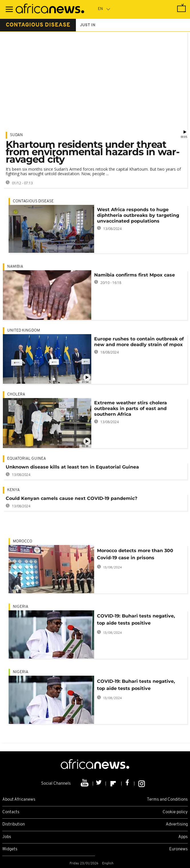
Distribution (14, 824)
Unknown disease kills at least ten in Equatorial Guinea (72, 467)
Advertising (177, 824)
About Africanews (19, 800)
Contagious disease (33, 201)
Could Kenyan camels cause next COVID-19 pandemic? (71, 498)
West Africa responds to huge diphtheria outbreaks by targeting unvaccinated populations (138, 215)
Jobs (7, 837)
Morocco (23, 541)
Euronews (178, 849)
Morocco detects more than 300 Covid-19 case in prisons (135, 554)
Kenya (13, 490)
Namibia (15, 267)
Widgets (10, 849)
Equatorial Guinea (27, 459)
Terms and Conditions (167, 800)
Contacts (11, 812)
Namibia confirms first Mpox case (135, 275)
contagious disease (38, 25)
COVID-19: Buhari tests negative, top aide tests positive (136, 619)
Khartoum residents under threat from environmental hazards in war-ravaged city (93, 152)
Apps (183, 837)
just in (88, 25)
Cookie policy (175, 812)
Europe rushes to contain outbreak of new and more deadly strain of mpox (139, 342)
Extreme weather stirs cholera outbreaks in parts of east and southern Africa (131, 408)
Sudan (16, 135)
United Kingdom (24, 331)
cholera (16, 394)
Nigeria (21, 607)
